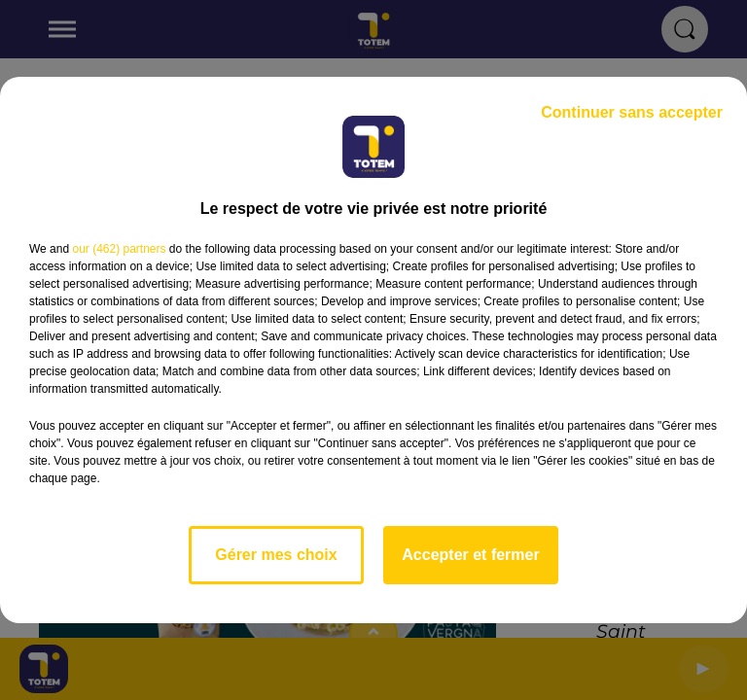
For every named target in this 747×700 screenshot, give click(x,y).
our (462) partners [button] (119, 249)
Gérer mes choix (276, 555)
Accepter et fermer (470, 555)
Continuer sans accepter (632, 112)
